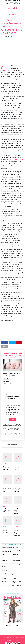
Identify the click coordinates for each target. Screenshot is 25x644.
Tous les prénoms (16, 561)
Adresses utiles (20, 638)
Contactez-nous (15, 636)
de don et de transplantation (14, 160)
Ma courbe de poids (16, 565)
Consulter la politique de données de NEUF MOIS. (12, 433)
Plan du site (15, 641)
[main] (12, 324)
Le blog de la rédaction (7, 547)
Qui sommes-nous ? (5, 636)
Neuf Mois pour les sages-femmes (12, 1)
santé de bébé (9, 332)
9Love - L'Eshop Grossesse (12, 2)
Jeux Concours (5, 554)
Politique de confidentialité (6, 639)
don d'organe (9, 331)
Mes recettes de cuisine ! (17, 569)
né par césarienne (17, 94)
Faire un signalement (10, 638)
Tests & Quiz (4, 585)
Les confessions (17, 554)
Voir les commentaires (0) (12, 445)
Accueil (2, 13)
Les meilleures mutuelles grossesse (12, 4)
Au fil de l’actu (16, 547)
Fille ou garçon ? (5, 573)
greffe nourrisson (19, 331)
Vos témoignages (17, 550)
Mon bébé (5, 464)
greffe (13, 331)
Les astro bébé (5, 581)
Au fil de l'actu (8, 13)
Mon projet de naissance (17, 585)
